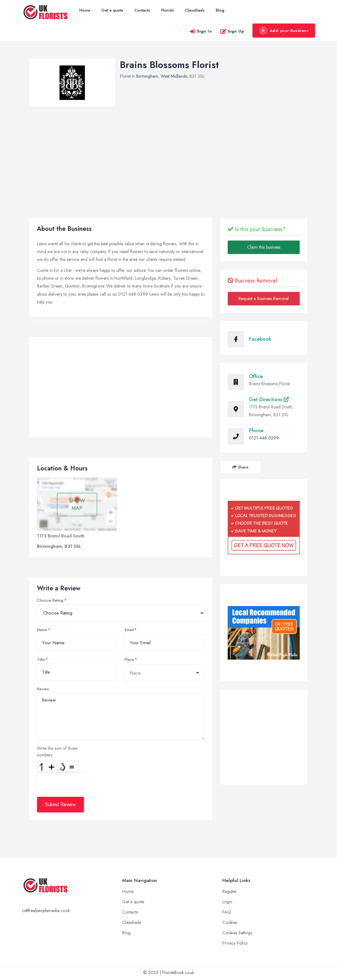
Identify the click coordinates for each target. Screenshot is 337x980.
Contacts (142, 10)
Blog (220, 10)
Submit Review (60, 804)
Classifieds (195, 10)
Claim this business (264, 247)
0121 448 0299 (264, 438)
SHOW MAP (77, 504)
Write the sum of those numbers (57, 752)
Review (43, 689)
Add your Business (283, 31)
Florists (168, 10)
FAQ (227, 912)
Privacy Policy (235, 943)
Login (227, 902)
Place (129, 660)
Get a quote (112, 10)
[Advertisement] (121, 389)
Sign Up (232, 31)
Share (240, 467)
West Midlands (174, 76)
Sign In (201, 31)
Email (129, 630)
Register (230, 891)
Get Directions (269, 399)
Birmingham (147, 76)
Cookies (230, 922)
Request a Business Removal (264, 298)
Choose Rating (50, 600)
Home (85, 10)
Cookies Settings (237, 933)
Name (42, 630)
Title (41, 660)
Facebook (260, 339)
